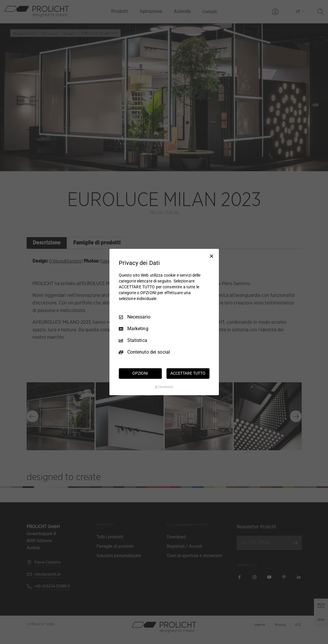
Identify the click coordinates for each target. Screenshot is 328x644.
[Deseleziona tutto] (212, 256)
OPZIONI (140, 373)
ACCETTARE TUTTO (188, 373)
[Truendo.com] (164, 387)
